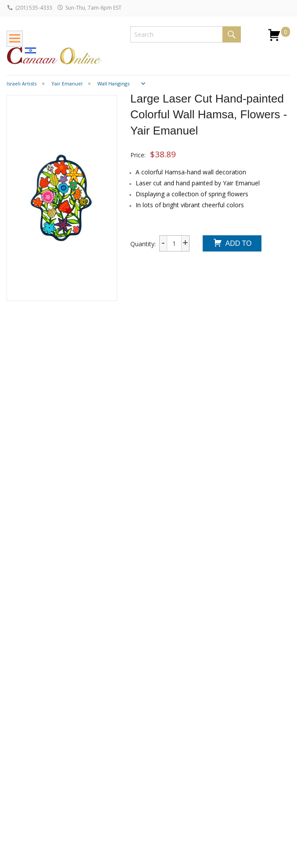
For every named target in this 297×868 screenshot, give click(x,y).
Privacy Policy (141, 785)
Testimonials (140, 773)
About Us (135, 749)
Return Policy (25, 744)
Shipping (18, 732)
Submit (199, 798)
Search (232, 34)
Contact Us (138, 761)
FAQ (13, 779)
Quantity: (143, 244)
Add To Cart (232, 244)
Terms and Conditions (137, 801)
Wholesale (21, 756)
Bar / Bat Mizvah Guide (84, 776)
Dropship (20, 767)
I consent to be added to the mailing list (230, 781)
